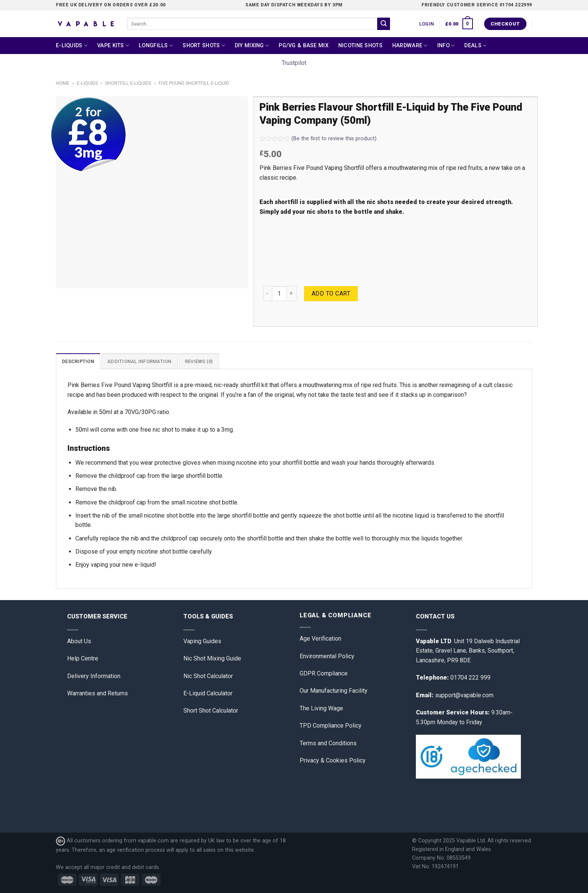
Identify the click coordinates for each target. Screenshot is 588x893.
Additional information (139, 361)
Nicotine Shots (360, 46)
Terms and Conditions (328, 743)
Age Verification (320, 639)
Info (446, 46)
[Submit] (384, 24)
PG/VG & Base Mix (304, 46)
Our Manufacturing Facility (334, 691)
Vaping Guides (202, 641)
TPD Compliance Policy (331, 726)
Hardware (410, 46)
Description (78, 361)
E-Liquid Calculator (208, 693)
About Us (79, 641)
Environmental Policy (327, 656)
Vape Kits (113, 46)
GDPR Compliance (324, 673)
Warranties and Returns (97, 693)
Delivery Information (94, 676)
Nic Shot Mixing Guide (212, 658)
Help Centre (83, 658)
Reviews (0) (199, 361)
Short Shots (204, 46)
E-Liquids (72, 46)
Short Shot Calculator (211, 711)
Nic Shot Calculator (208, 676)
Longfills (156, 46)
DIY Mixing (252, 46)
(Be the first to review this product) (318, 139)
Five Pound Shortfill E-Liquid (194, 83)
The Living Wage (321, 708)
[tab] (78, 361)
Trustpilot (294, 63)
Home (63, 83)
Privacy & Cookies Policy (333, 760)
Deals (475, 46)
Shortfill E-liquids (128, 83)
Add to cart (331, 293)
